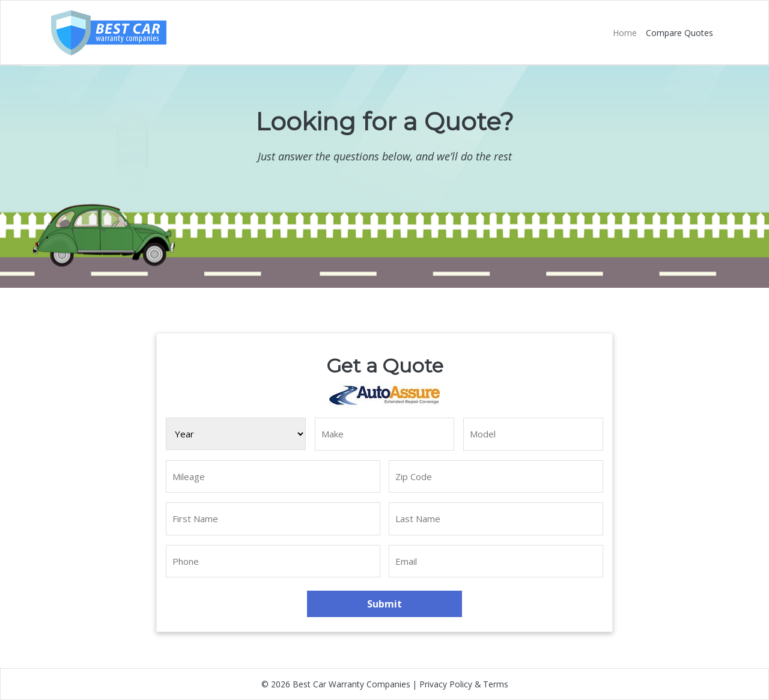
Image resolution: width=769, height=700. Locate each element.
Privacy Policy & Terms (464, 684)
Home (625, 33)
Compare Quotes (679, 33)
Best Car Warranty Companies (351, 684)
